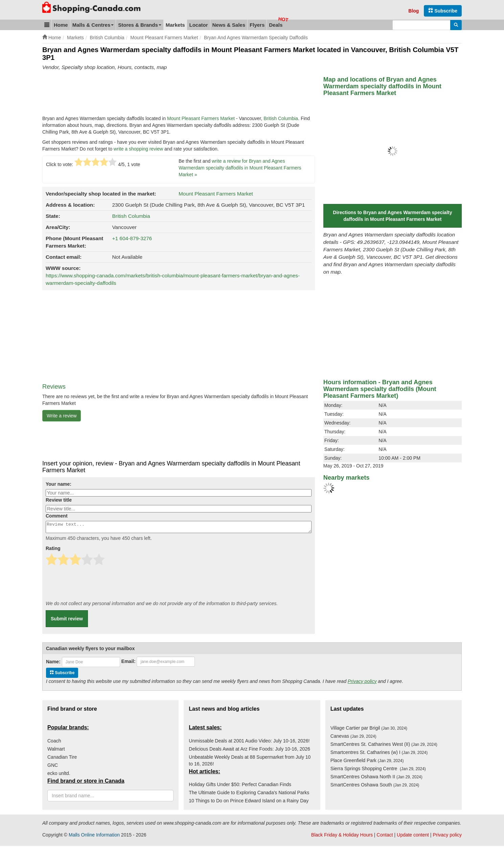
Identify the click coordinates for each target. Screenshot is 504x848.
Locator (198, 25)
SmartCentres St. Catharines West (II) (384, 746)
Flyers (257, 25)
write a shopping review (138, 149)
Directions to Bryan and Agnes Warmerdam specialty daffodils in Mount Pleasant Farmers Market (392, 216)
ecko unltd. (59, 775)
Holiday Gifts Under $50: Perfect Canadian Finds (240, 786)
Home (61, 25)
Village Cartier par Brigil (369, 730)
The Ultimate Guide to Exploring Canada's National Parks (249, 795)
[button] (47, 25)
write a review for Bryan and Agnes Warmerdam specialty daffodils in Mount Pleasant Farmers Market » (240, 168)
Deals (276, 25)
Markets (175, 25)
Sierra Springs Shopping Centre (378, 771)
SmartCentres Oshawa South (375, 787)
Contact (385, 837)
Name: (53, 664)
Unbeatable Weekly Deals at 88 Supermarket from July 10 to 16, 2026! (250, 762)
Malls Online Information (94, 837)
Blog (414, 11)
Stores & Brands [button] (140, 25)
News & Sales (229, 25)
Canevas (353, 738)
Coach (54, 743)
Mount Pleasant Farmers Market (201, 118)
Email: (129, 663)
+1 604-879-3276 (132, 238)
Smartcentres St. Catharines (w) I (379, 754)
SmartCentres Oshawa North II (376, 779)
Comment (57, 516)
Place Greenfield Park (367, 762)
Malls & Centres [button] (93, 25)
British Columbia (281, 118)
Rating (53, 550)
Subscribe (443, 11)
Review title (59, 500)
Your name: (59, 484)
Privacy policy (362, 683)
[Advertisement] (165, 95)
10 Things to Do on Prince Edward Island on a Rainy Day (249, 803)
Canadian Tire (62, 759)
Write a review (62, 416)
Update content (413, 837)
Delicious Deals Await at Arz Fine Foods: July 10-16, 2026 (249, 751)
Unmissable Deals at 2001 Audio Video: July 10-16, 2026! (249, 743)
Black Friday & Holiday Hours (342, 837)
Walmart (56, 751)
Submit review (67, 621)
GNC (53, 767)
